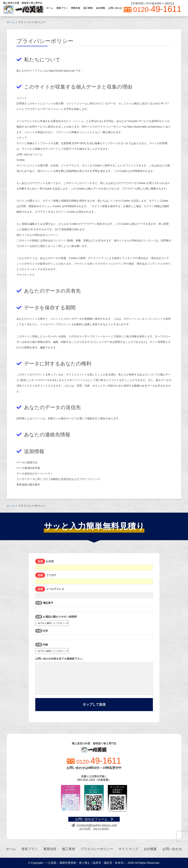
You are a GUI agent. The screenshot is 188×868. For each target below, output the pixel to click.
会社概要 (150, 849)
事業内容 (76, 8)
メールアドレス (94, 593)
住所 (94, 635)
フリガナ (94, 579)
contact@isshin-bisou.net (94, 825)
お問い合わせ (115, 8)
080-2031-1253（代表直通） (94, 780)
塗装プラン (62, 8)
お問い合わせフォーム (94, 819)
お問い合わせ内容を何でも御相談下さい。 (94, 676)
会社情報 (100, 8)
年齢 (52, 648)
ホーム (50, 8)
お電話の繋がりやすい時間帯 (56, 620)
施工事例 (88, 8)
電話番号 (94, 607)
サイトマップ (128, 849)
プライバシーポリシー (97, 849)
